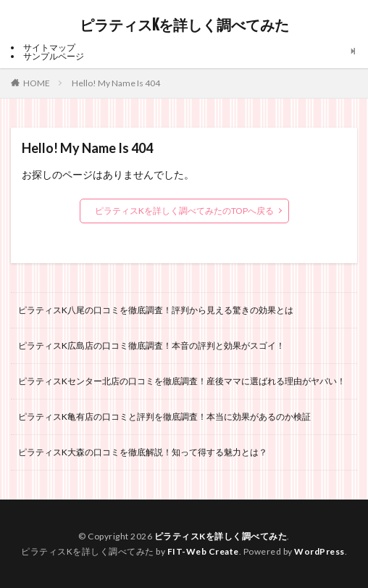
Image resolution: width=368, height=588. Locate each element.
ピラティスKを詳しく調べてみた (184, 25)
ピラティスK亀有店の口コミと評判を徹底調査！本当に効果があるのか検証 (164, 417)
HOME (37, 83)
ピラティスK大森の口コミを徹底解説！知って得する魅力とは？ (143, 452)
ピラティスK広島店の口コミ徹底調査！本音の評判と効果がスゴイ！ (151, 345)
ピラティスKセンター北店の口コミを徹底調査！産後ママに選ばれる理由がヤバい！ (182, 381)
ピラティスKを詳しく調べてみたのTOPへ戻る (184, 211)
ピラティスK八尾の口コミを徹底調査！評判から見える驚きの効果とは (156, 310)
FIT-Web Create (203, 551)
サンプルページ (54, 56)
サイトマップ (49, 47)
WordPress (319, 551)
